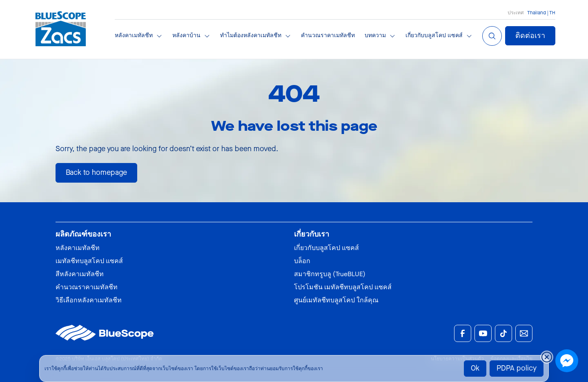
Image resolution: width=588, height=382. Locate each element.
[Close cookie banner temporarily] (547, 357)
